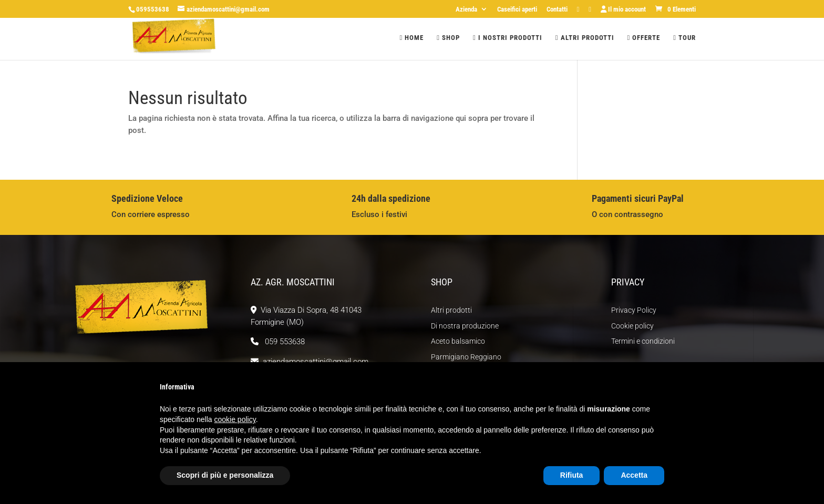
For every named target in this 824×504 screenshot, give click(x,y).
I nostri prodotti (508, 38)
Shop (448, 38)
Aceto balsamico (458, 341)
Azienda (466, 9)
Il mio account (623, 9)
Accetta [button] (634, 475)
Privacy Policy (634, 310)
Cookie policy (632, 326)
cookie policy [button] (235, 419)
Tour (684, 38)
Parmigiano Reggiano (466, 357)
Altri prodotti (585, 38)
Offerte (644, 38)
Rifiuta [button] (572, 475)
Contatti (557, 9)
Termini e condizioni (643, 341)
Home (412, 38)
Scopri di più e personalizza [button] (225, 475)
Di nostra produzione (465, 326)
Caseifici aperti (517, 9)
